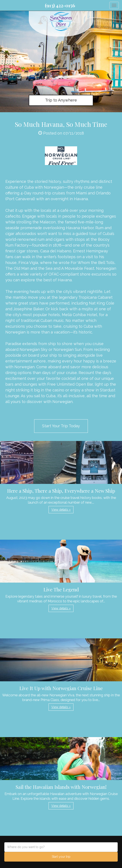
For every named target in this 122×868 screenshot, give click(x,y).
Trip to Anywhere (61, 100)
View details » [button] (61, 510)
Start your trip (61, 857)
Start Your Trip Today (61, 426)
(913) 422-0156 (60, 5)
